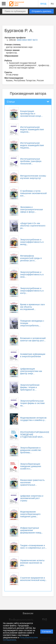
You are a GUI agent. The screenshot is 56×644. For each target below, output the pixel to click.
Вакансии (28, 613)
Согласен (47, 632)
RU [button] (52, 4)
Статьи (11, 102)
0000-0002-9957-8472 (27, 40)
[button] (4, 4)
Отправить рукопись (42, 11)
